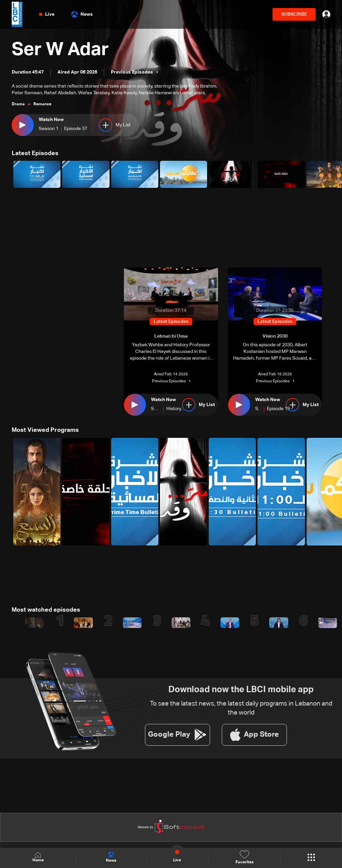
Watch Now (51, 120)
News (82, 14)
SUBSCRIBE (294, 14)
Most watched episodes (46, 610)
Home (38, 857)
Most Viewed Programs (45, 430)
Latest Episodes (35, 153)
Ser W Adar (61, 50)
